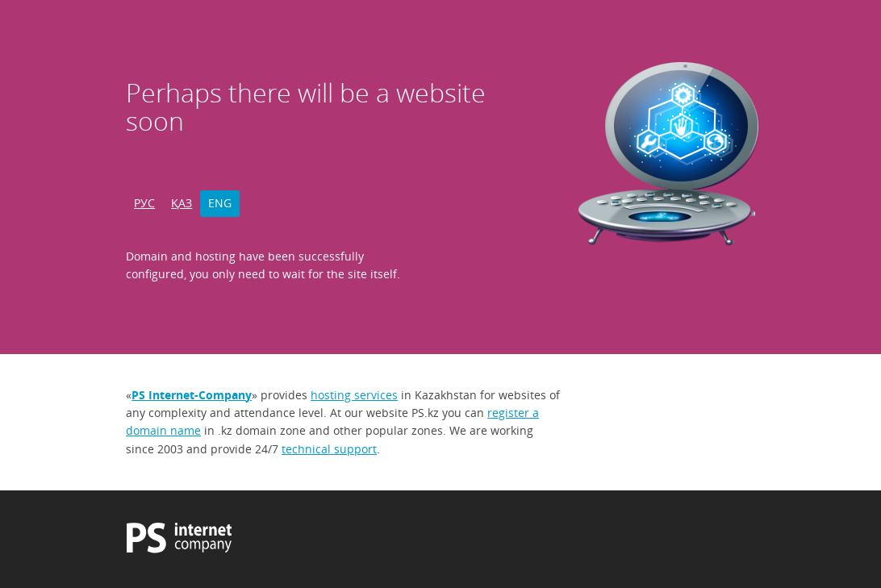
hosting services (354, 395)
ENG (220, 203)
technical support (329, 449)
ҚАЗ (182, 203)
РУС (144, 203)
